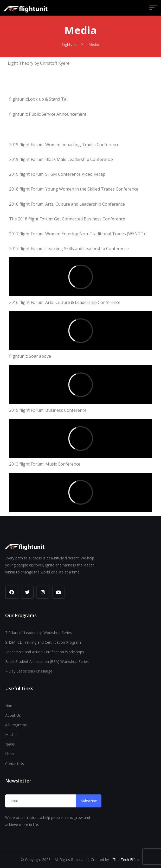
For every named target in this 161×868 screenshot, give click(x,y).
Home (10, 706)
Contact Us (15, 764)
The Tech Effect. (127, 860)
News (10, 744)
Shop (9, 754)
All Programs (16, 725)
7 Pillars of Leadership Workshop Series (38, 633)
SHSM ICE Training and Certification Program (43, 642)
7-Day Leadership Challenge (29, 671)
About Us (13, 715)
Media (10, 735)
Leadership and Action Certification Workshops (45, 652)
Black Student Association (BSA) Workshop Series (47, 661)
